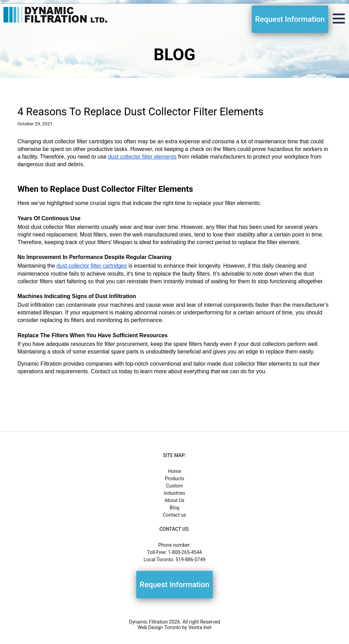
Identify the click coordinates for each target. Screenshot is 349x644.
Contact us (174, 515)
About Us (174, 500)
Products (174, 478)
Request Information (290, 19)
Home (175, 471)
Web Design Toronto (159, 627)
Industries (175, 493)
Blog (175, 508)
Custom (174, 486)
